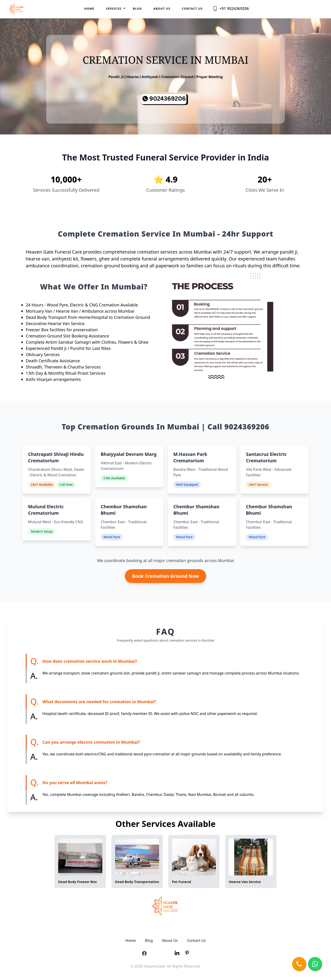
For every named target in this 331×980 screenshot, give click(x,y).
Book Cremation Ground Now (166, 576)
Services (114, 9)
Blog (137, 9)
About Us (162, 9)
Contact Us (192, 9)
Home (89, 9)
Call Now (66, 484)
